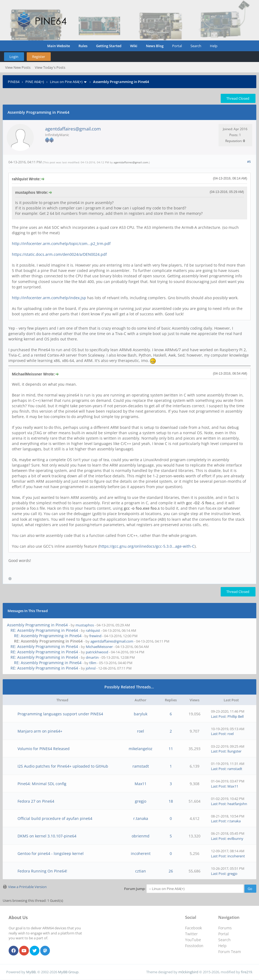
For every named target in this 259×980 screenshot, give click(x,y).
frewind (95, 636)
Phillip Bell (236, 716)
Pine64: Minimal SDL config (42, 784)
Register (39, 57)
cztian (141, 871)
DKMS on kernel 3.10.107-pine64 (47, 836)
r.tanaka (141, 818)
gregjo (141, 801)
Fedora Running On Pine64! (42, 871)
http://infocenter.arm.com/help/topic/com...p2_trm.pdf (61, 244)
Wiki (134, 46)
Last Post (218, 716)
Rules (83, 46)
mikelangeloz (141, 749)
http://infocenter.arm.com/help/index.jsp (49, 298)
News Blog (155, 46)
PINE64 (14, 82)
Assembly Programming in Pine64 (37, 625)
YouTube (193, 940)
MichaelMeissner (99, 647)
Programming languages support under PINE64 (60, 714)
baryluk (141, 714)
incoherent (141, 853)
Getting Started (109, 46)
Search (196, 46)
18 (171, 801)
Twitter (191, 934)
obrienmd (141, 836)
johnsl (91, 668)
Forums (225, 928)
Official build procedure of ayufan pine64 (55, 818)
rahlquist (93, 630)
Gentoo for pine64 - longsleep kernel (51, 853)
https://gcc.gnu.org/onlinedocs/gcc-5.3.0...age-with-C (147, 546)
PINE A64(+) (35, 82)
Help (214, 46)
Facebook (193, 928)
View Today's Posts (50, 67)
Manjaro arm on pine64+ (40, 731)
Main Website (59, 46)
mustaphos (85, 625)
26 (171, 871)
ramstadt (141, 766)
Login (14, 57)
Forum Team (230, 952)
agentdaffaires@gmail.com (73, 129)
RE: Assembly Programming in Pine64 (44, 630)
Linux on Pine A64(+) (66, 82)
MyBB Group (68, 972)
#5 (249, 162)
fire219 (246, 972)
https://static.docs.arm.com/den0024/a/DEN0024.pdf (59, 254)
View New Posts (18, 67)
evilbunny (235, 838)
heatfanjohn (237, 804)
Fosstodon (194, 946)
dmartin (92, 657)
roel (141, 731)
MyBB (31, 972)
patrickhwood (97, 652)
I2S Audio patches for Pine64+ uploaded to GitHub (63, 766)
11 (171, 749)
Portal (177, 46)
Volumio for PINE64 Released (44, 749)
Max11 (141, 784)
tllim (93, 663)
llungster (234, 751)
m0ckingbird (188, 972)
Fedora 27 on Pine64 (36, 801)
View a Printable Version (27, 887)
